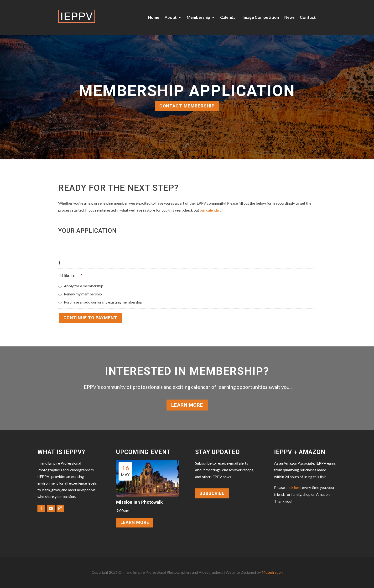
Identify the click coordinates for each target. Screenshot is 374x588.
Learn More (187, 405)
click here (293, 487)
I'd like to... (70, 275)
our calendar (210, 210)
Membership (198, 17)
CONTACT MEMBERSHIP (187, 106)
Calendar (229, 17)
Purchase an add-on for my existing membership (103, 302)
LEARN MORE (135, 522)
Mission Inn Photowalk (139, 502)
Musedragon (272, 572)
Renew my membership (83, 294)
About (171, 17)
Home (154, 17)
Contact (308, 17)
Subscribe (212, 493)
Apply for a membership (84, 286)
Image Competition (261, 17)
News (289, 17)
